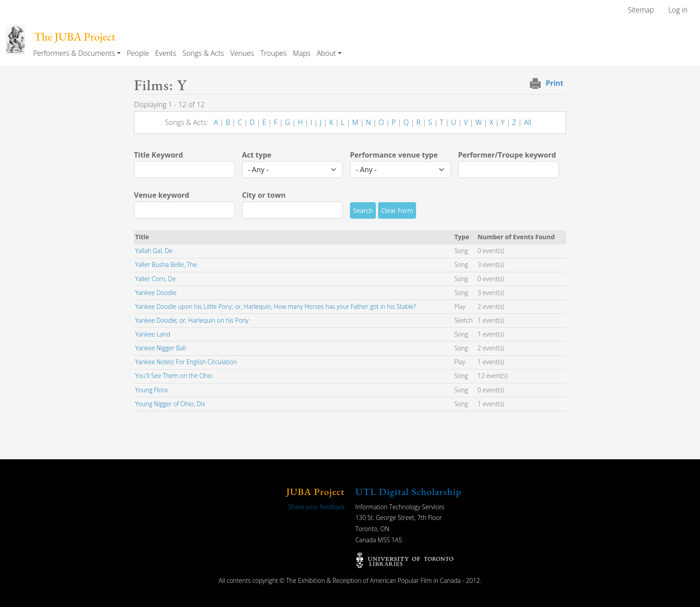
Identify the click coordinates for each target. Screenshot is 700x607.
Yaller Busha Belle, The (166, 264)
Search (363, 210)
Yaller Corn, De (156, 279)
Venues (242, 53)
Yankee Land (153, 334)
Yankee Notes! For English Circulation (186, 362)
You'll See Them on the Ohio (174, 376)
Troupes (273, 53)
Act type (257, 155)
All (527, 122)
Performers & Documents (74, 53)
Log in (678, 10)
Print (554, 83)
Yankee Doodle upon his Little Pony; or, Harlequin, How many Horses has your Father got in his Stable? (276, 306)
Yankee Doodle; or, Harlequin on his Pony (192, 320)
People (138, 53)
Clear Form (397, 210)
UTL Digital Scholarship (408, 492)
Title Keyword (158, 155)
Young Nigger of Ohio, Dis (170, 404)
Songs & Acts (203, 53)
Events (165, 53)
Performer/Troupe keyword (507, 155)
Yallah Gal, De (154, 251)
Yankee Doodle (156, 293)
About (326, 53)
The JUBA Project (75, 37)
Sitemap (641, 10)
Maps (302, 53)
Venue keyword (162, 195)
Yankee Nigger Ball (161, 348)
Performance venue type (394, 155)
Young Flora (152, 390)
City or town (264, 195)
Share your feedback (317, 507)
